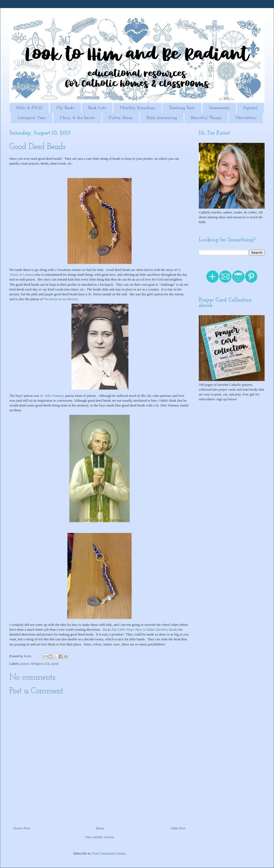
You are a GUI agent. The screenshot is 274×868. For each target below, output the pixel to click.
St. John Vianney (52, 396)
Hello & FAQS (29, 108)
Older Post (178, 828)
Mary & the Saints (77, 118)
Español (250, 108)
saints (55, 664)
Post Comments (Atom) (109, 853)
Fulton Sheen (121, 118)
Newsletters (246, 118)
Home (100, 828)
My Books (65, 108)
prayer (25, 664)
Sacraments (219, 108)
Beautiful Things (206, 118)
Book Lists (97, 108)
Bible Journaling (162, 118)
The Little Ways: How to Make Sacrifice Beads (145, 629)
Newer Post (21, 828)
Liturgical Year (32, 118)
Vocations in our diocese (61, 299)
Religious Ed (40, 664)
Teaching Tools (182, 108)
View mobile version (99, 837)
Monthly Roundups (137, 108)
